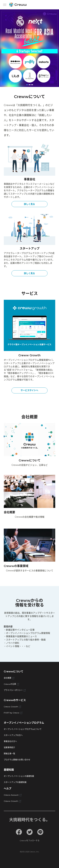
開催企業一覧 (9, 754)
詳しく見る (29, 204)
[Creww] (18, 5)
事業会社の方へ (10, 741)
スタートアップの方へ (13, 735)
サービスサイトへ (29, 390)
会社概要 (9, 678)
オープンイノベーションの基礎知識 (19, 776)
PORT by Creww (13, 713)
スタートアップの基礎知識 (15, 782)
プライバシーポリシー (15, 690)
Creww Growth (12, 707)
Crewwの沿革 (11, 684)
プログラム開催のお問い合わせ (17, 760)
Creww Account (13, 795)
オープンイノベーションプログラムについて (23, 729)
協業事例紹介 (9, 747)
